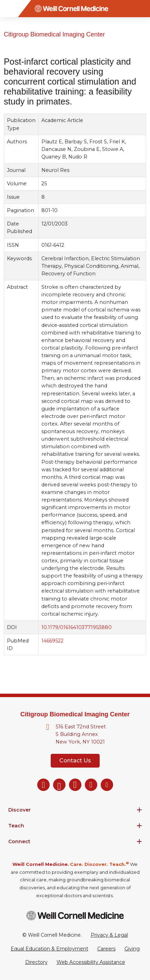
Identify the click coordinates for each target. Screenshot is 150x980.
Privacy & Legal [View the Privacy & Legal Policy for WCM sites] (109, 935)
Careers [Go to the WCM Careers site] (106, 949)
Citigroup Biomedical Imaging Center (54, 34)
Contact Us (75, 761)
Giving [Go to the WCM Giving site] (132, 949)
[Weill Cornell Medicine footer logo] (75, 916)
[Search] (141, 9)
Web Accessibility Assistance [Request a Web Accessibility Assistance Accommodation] (91, 962)
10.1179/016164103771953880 (77, 627)
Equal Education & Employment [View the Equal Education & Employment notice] (49, 949)
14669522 (52, 641)
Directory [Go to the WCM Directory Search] (36, 962)
